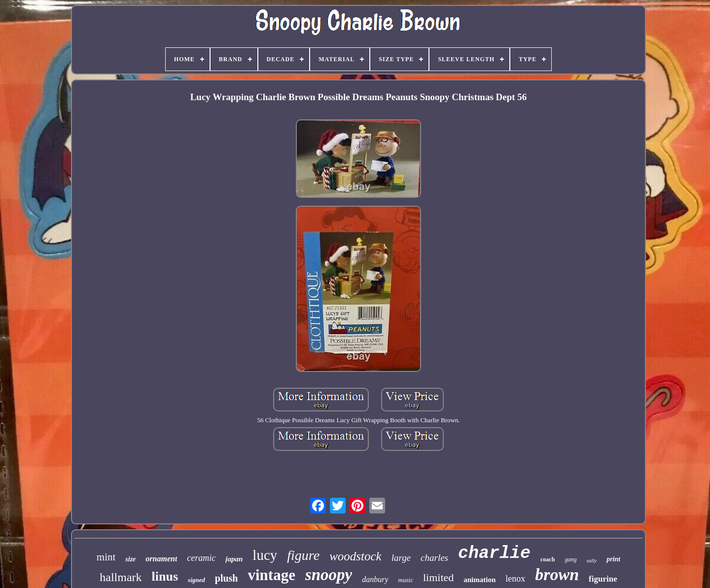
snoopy (329, 575)
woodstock (355, 556)
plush (227, 578)
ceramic (201, 558)
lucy (265, 555)
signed (196, 580)
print (613, 559)
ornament (161, 559)
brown (557, 574)
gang (570, 559)
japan (234, 559)
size (130, 559)
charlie (494, 553)
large (401, 558)
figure (303, 555)
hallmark (121, 577)
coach (548, 559)
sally (591, 560)
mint (106, 557)
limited (438, 577)
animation (479, 580)
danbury (375, 579)
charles (434, 558)
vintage (271, 575)
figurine (603, 579)
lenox (515, 579)
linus (165, 576)
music (406, 580)
